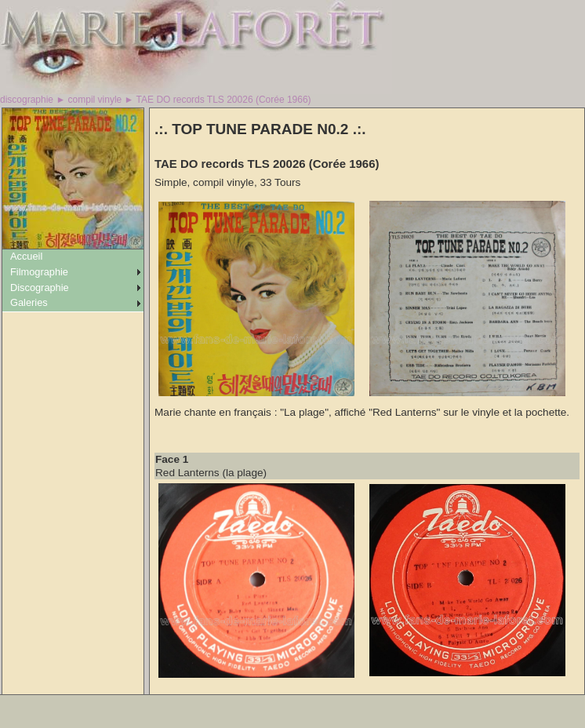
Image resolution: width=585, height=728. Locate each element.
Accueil (26, 256)
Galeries (29, 302)
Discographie (40, 288)
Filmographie (39, 272)
